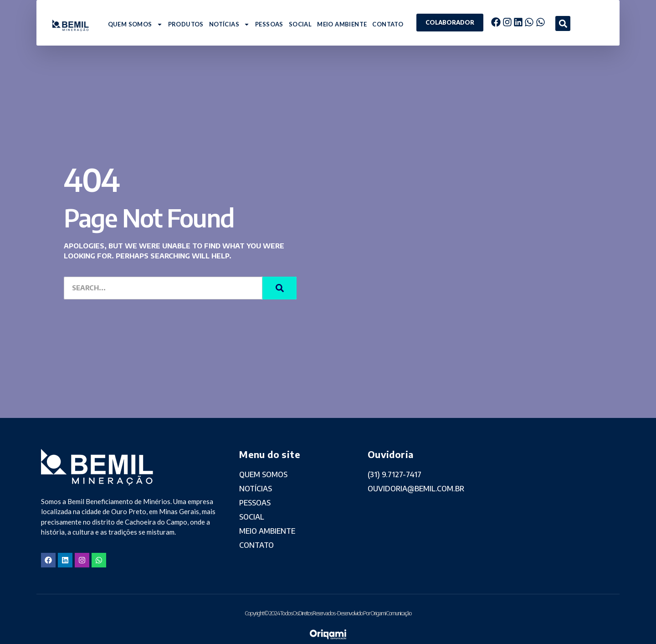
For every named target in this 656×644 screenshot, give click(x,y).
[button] (563, 23)
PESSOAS (269, 24)
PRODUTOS (186, 24)
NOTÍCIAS (229, 24)
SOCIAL (300, 24)
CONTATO (388, 24)
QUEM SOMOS (135, 24)
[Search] (279, 288)
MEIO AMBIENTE (342, 24)
